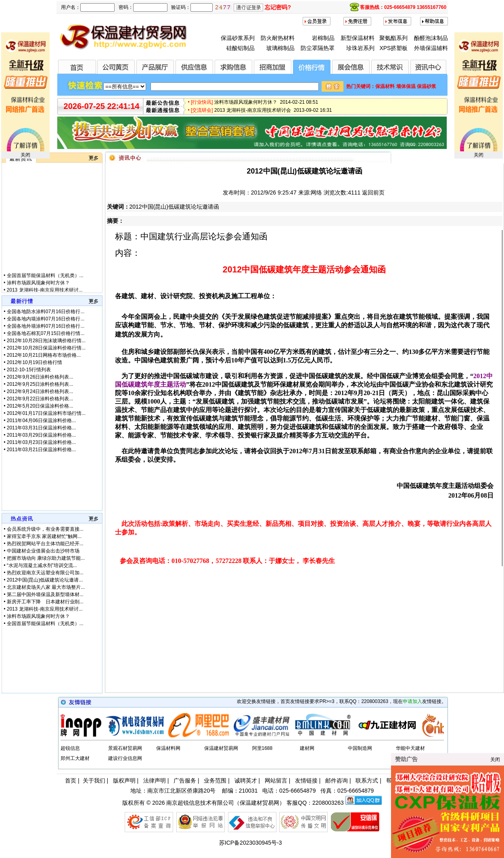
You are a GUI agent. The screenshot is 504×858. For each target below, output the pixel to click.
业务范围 (215, 781)
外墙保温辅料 (431, 48)
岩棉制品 (323, 38)
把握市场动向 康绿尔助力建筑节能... (46, 558)
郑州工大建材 (75, 758)
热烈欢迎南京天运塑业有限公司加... (45, 573)
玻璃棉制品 (280, 48)
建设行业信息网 (125, 758)
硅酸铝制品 (240, 48)
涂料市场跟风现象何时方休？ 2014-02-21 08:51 (266, 105)
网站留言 (276, 781)
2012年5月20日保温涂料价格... (40, 406)
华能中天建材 (410, 748)
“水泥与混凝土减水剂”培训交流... (42, 565)
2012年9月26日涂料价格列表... (40, 377)
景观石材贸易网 (125, 748)
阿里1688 (262, 748)
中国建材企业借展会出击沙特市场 (43, 551)
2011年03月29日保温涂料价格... (41, 435)
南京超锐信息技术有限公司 (200, 803)
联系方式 (367, 781)
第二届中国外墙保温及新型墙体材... (45, 594)
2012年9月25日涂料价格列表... (40, 384)
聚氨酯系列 (393, 38)
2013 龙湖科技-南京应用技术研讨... (45, 609)
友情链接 (306, 781)
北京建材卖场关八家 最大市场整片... (46, 587)
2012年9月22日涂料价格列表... (40, 399)
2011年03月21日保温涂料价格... (41, 450)
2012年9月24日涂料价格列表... (40, 391)
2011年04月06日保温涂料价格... (41, 421)
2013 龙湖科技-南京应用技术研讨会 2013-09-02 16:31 (273, 113)
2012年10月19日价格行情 (35, 362)
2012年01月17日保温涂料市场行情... (46, 413)
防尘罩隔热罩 (318, 48)
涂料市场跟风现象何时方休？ (38, 289)
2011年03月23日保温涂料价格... (41, 442)
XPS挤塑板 (393, 48)
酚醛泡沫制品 (431, 38)
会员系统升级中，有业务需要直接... (45, 529)
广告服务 (185, 781)
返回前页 (373, 193)
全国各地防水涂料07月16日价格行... (46, 312)
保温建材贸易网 (221, 748)
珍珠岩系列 (360, 48)
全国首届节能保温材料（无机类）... (45, 282)
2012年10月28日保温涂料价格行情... (46, 348)
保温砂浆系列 (238, 38)
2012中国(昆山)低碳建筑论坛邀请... (45, 580)
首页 (71, 781)
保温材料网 (168, 748)
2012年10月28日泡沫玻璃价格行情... (46, 341)
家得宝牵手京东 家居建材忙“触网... (44, 536)
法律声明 (155, 781)
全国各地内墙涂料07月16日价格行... (46, 319)
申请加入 (412, 701)
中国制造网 (360, 748)
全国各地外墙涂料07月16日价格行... (46, 326)
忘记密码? (278, 7)
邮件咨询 (337, 781)
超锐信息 (70, 748)
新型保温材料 (358, 38)
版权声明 (124, 781)
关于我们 (94, 781)
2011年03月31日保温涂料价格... (41, 428)
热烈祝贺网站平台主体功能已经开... (45, 544)
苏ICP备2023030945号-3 (251, 843)
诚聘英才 (246, 781)
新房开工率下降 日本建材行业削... (45, 602)
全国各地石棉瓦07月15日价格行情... (46, 333)
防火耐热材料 (278, 38)
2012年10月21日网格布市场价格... (44, 355)
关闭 (25, 155)
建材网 (307, 748)
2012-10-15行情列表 (29, 370)
